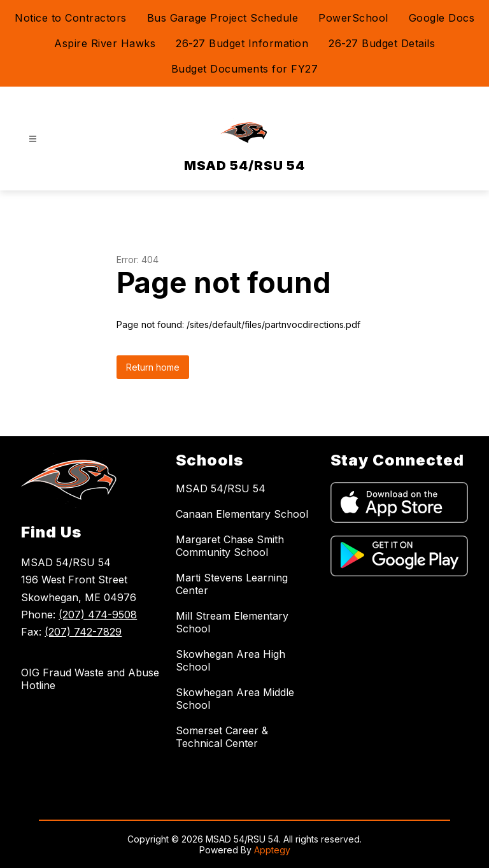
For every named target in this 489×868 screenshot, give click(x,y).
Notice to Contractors (71, 18)
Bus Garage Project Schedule (223, 18)
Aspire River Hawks (105, 43)
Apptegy (272, 850)
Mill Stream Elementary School (232, 622)
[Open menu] (33, 139)
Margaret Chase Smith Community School (230, 546)
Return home (153, 367)
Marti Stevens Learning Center (232, 584)
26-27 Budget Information (242, 43)
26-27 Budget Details (382, 43)
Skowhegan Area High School (230, 660)
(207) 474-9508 (98, 615)
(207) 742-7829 (83, 632)
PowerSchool (353, 18)
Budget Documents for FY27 (245, 69)
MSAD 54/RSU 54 (221, 488)
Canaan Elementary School (242, 514)
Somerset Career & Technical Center (222, 737)
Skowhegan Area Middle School (235, 699)
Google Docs (442, 18)
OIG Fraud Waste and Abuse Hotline (90, 679)
